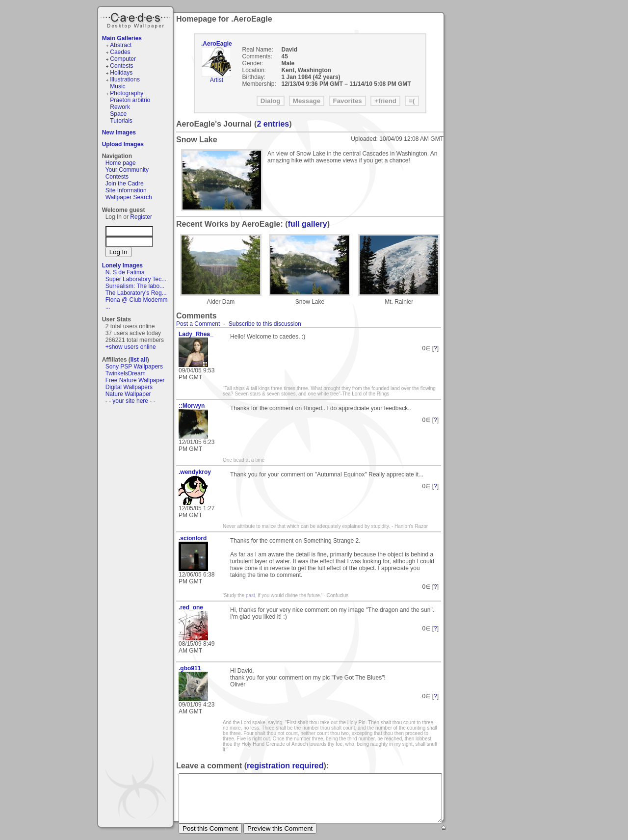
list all (139, 360)
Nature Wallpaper (128, 394)
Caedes (136, 19)
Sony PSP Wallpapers (134, 367)
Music (118, 86)
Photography (127, 93)
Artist (217, 80)
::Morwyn (192, 406)
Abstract (121, 45)
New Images (119, 132)
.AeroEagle (217, 44)
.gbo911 (190, 668)
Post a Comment (198, 324)
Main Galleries (122, 38)
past (250, 595)
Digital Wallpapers (129, 387)
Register (141, 217)
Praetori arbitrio (130, 100)
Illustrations (125, 79)
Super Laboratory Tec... (136, 279)
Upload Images (123, 144)
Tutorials (121, 121)
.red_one (191, 607)
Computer (123, 59)
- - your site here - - (131, 401)
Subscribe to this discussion (265, 324)
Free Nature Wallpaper (135, 380)
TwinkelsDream (126, 373)
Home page (121, 163)
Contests (121, 66)
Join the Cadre (125, 184)
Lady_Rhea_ (196, 334)
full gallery (308, 224)
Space (118, 114)
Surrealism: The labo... (135, 286)
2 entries (273, 124)
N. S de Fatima (125, 272)
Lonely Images (122, 265)
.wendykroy (195, 472)
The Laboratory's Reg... (136, 293)
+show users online (131, 347)
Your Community (127, 170)
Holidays (121, 73)
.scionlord (193, 538)
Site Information (126, 190)
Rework (120, 107)
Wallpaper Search (129, 197)
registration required (285, 766)
